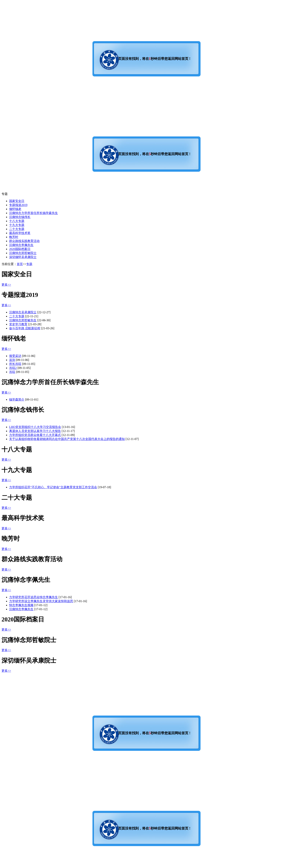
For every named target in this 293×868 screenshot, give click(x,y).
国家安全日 (17, 201)
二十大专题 (17, 229)
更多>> (6, 285)
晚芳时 (14, 237)
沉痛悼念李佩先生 (21, 245)
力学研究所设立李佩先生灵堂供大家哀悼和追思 (41, 601)
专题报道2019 (18, 205)
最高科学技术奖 (20, 233)
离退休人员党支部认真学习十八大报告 (35, 431)
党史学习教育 (18, 324)
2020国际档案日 (20, 249)
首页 (20, 264)
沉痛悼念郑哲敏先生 (23, 320)
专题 (29, 264)
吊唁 (12, 372)
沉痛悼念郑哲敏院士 (23, 253)
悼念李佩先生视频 (21, 605)
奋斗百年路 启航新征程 (25, 328)
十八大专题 (17, 221)
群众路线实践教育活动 (24, 241)
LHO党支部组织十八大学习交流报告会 (35, 427)
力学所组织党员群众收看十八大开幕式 (35, 435)
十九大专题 (17, 225)
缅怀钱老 (15, 209)
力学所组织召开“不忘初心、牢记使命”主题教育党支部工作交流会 (53, 487)
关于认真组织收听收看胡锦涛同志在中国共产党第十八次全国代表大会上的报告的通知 (67, 439)
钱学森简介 (17, 400)
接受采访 (15, 356)
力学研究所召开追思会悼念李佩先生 (33, 597)
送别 (12, 360)
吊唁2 (13, 368)
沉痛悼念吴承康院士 (23, 312)
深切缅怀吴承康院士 (23, 257)
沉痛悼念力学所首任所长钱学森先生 (33, 213)
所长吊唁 (15, 364)
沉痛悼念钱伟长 (20, 217)
